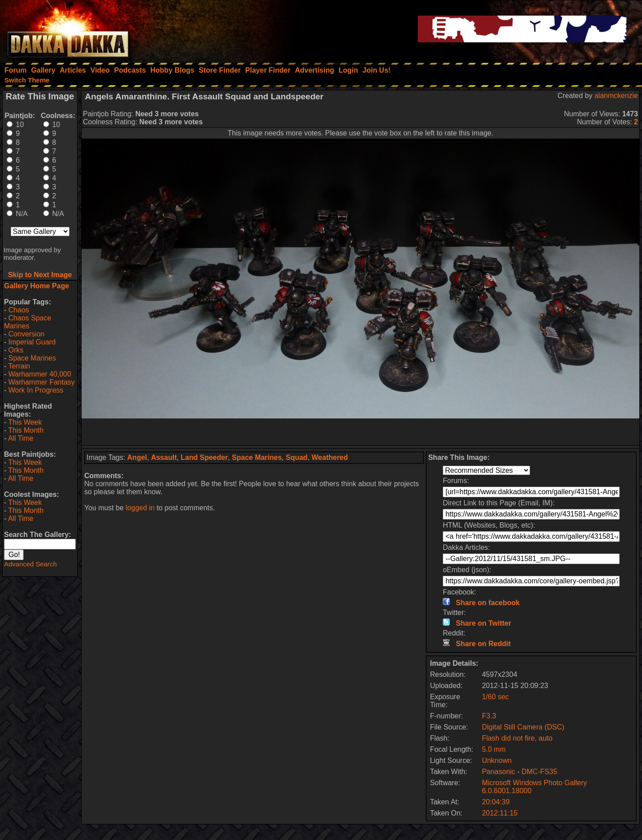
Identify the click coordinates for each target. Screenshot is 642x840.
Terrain (19, 366)
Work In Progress (36, 390)
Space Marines (32, 358)
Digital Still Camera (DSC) (523, 727)
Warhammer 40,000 (40, 374)
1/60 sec (495, 697)
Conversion (27, 334)
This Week (25, 422)
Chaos (19, 310)
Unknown (497, 760)
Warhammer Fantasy (42, 382)
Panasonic (499, 772)
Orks (16, 350)
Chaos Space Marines (28, 322)
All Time (21, 438)
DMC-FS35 (539, 772)
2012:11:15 (500, 813)
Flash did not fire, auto (517, 738)
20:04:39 (496, 802)
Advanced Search (30, 564)
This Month (26, 430)
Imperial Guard (32, 342)
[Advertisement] (361, 432)
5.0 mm (494, 749)
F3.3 (489, 716)
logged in (140, 508)
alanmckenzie (616, 96)
